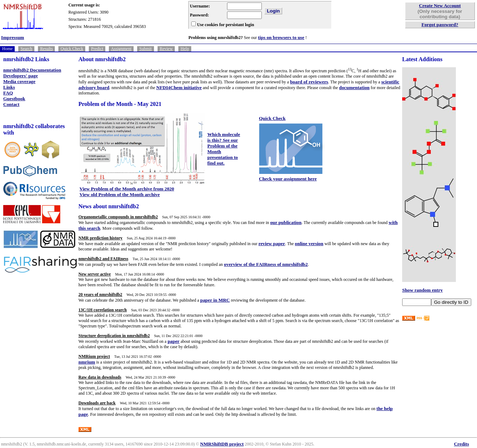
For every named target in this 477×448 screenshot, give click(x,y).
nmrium (87, 362)
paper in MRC (215, 300)
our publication (286, 222)
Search (26, 49)
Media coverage (19, 81)
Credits (462, 444)
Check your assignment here (288, 179)
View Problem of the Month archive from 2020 (127, 189)
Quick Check (72, 49)
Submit (146, 49)
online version (309, 244)
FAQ (8, 93)
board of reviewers (309, 82)
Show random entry (422, 290)
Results (46, 49)
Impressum (13, 37)
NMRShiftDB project (222, 444)
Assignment (121, 49)
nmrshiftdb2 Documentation (32, 70)
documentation (354, 87)
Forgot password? (440, 25)
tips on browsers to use (281, 37)
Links (9, 87)
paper (174, 341)
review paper (272, 244)
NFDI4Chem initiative (179, 87)
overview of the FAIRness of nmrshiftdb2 (266, 264)
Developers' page (21, 76)
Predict (97, 49)
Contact (11, 104)
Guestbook (14, 99)
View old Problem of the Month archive (120, 194)
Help (185, 49)
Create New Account (440, 6)
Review (166, 49)
